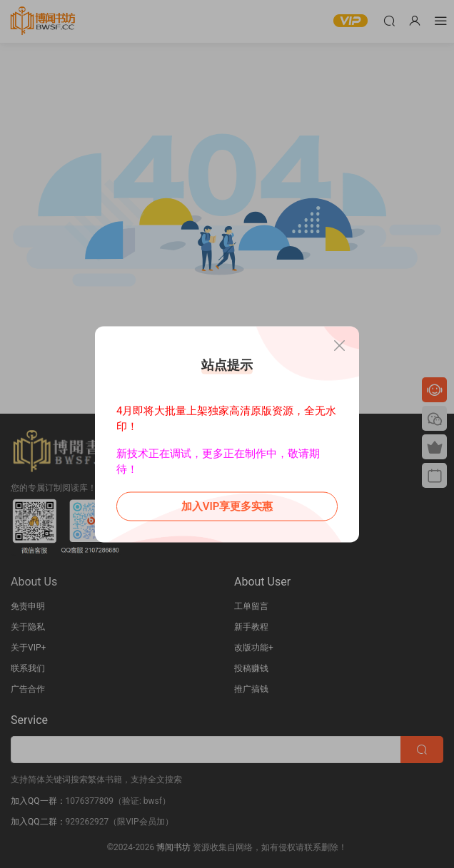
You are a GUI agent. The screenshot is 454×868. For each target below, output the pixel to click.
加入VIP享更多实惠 (227, 506)
